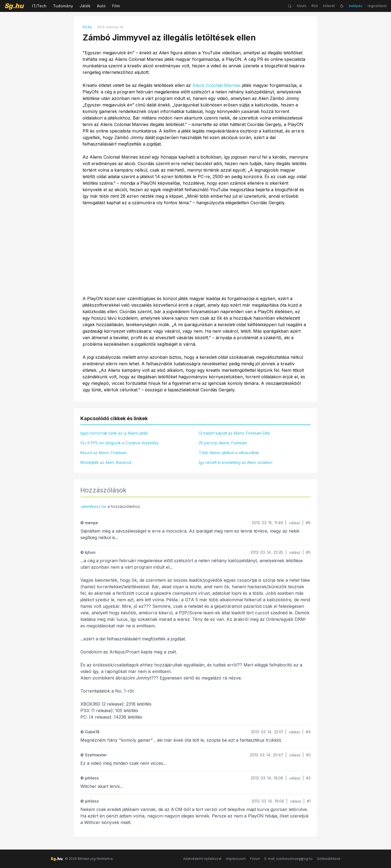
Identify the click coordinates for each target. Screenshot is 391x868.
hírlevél (329, 6)
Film (116, 6)
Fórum (255, 859)
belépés (356, 6)
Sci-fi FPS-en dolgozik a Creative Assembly (119, 443)
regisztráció (377, 6)
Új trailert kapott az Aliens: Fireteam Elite (234, 433)
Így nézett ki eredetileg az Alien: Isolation (236, 462)
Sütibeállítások (329, 859)
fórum (302, 6)
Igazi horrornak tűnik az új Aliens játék (114, 433)
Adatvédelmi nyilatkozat (202, 859)
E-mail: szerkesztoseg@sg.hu (288, 859)
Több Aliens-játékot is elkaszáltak (229, 453)
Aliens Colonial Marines (216, 85)
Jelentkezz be (93, 506)
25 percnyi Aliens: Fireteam (223, 443)
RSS (315, 6)
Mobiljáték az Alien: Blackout (106, 462)
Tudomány (63, 6)
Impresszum (236, 859)
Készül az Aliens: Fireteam (103, 453)
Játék (85, 6)
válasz (294, 523)
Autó (101, 6)
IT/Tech (39, 6)
